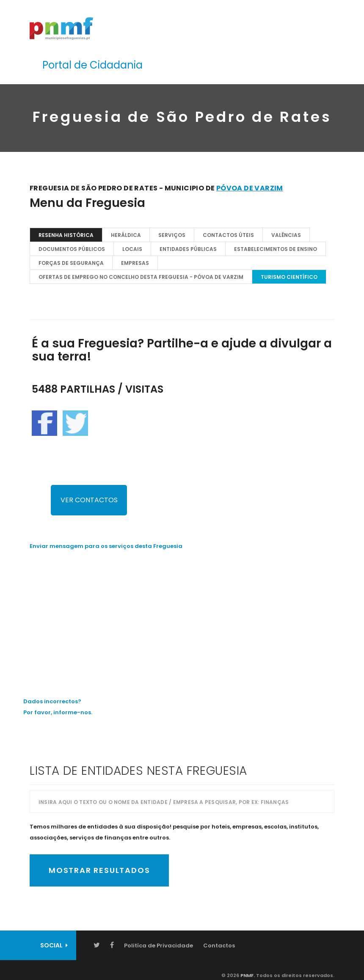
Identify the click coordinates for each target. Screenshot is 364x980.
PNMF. (247, 975)
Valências (286, 235)
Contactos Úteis (228, 235)
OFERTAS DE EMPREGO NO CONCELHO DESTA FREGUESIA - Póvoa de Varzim (141, 277)
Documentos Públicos (72, 249)
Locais (132, 249)
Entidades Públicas (188, 249)
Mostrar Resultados (99, 870)
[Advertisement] (182, 617)
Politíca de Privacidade (159, 946)
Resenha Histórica (66, 235)
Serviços (172, 235)
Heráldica (126, 235)
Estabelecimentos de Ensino (276, 249)
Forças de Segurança (71, 263)
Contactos (219, 946)
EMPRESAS (135, 263)
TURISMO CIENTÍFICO (289, 277)
